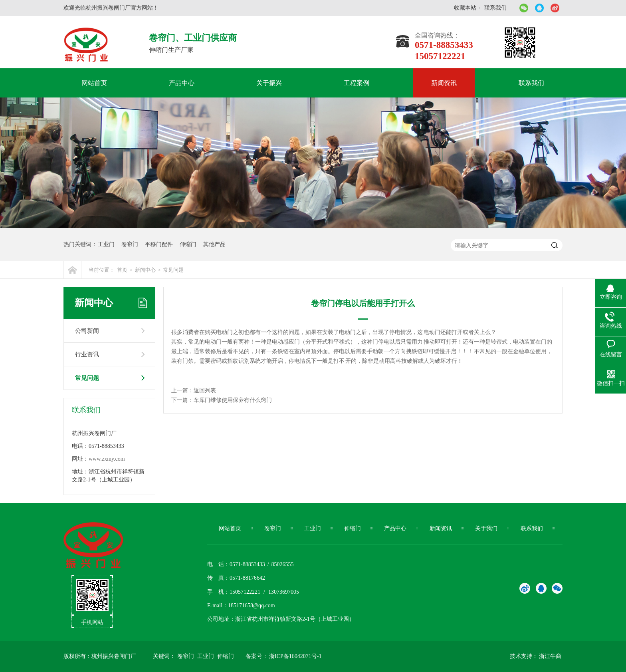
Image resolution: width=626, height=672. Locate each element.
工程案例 (357, 83)
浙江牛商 (550, 656)
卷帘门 (130, 244)
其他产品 (214, 244)
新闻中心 (145, 270)
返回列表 (205, 391)
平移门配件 (159, 244)
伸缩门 (188, 244)
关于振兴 (269, 83)
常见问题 (173, 270)
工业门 (106, 244)
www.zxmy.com (107, 459)
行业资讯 (87, 354)
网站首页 (94, 83)
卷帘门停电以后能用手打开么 (363, 303)
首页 (122, 270)
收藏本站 (465, 8)
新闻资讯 (444, 83)
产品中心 (182, 83)
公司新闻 (87, 331)
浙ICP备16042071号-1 (295, 656)
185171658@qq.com (252, 605)
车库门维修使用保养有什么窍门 (233, 400)
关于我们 (486, 528)
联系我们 (495, 8)
